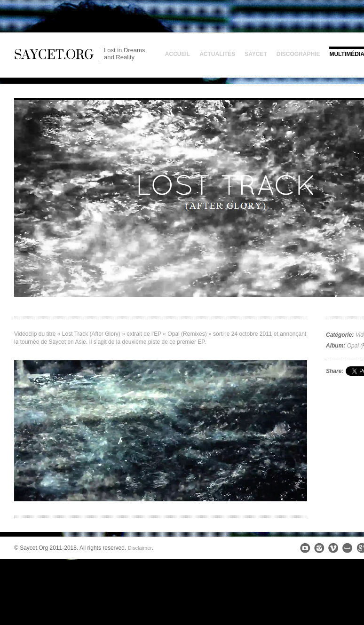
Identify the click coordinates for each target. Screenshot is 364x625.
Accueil (178, 54)
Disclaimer (140, 548)
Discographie (298, 54)
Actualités (217, 54)
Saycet (256, 54)
